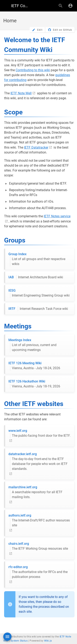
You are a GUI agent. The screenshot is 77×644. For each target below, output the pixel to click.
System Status (19, 641)
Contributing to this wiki (33, 70)
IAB (36, 277)
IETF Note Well (21, 93)
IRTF (38, 309)
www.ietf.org (39, 433)
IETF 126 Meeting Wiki (34, 366)
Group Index (40, 259)
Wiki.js (48, 641)
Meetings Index (40, 345)
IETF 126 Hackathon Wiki (34, 384)
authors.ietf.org (40, 521)
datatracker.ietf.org (40, 462)
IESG (39, 293)
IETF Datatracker (36, 147)
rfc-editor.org (40, 572)
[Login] (70, 6)
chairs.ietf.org (38, 546)
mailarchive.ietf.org (40, 492)
